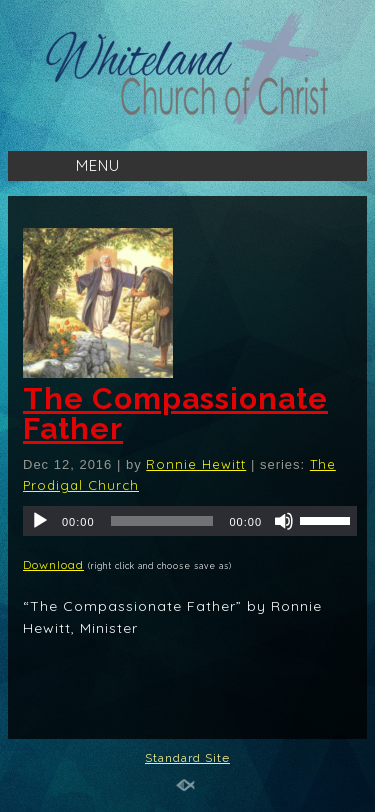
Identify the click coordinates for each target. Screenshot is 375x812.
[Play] (40, 521)
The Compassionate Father (175, 413)
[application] (190, 521)
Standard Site (187, 758)
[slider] (162, 521)
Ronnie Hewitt (196, 464)
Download (53, 564)
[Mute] (284, 521)
